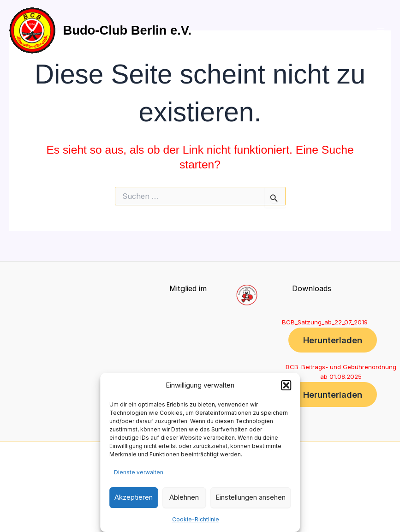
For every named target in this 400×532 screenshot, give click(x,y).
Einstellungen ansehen (251, 497)
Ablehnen (184, 497)
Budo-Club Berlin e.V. (127, 30)
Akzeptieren (134, 497)
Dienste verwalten (139, 472)
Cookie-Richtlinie (196, 519)
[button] (286, 385)
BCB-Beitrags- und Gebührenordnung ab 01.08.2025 (341, 372)
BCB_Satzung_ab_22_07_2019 (325, 322)
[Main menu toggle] (380, 31)
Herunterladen (333, 340)
